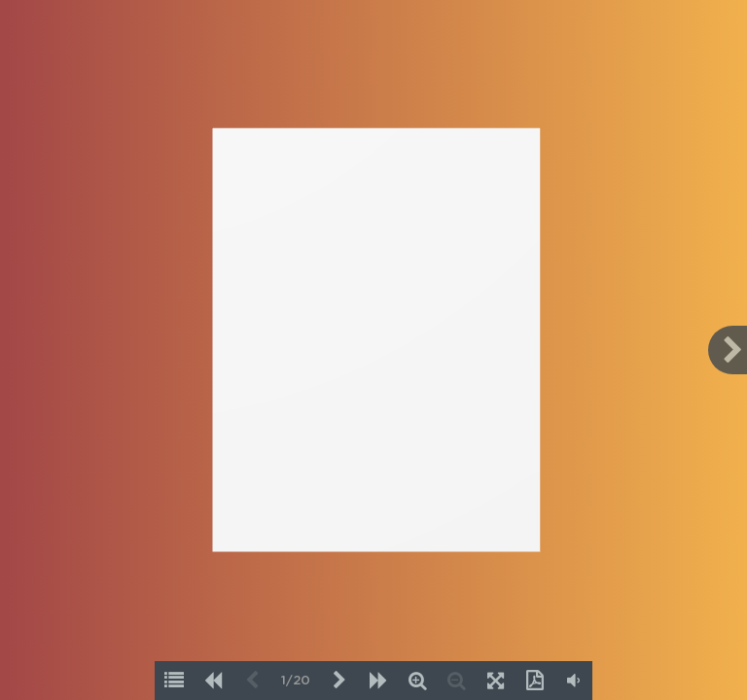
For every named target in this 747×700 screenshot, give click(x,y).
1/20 (296, 681)
